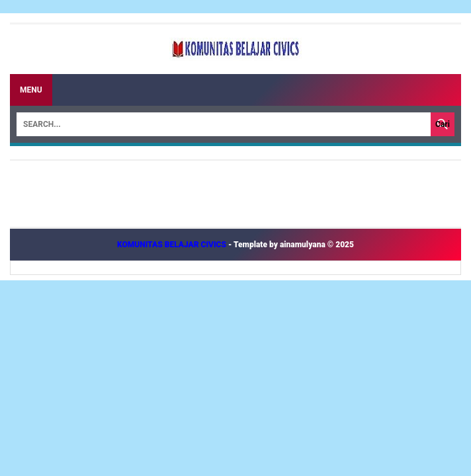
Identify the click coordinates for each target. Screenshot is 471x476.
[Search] (224, 124)
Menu (31, 90)
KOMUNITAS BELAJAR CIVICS (173, 245)
